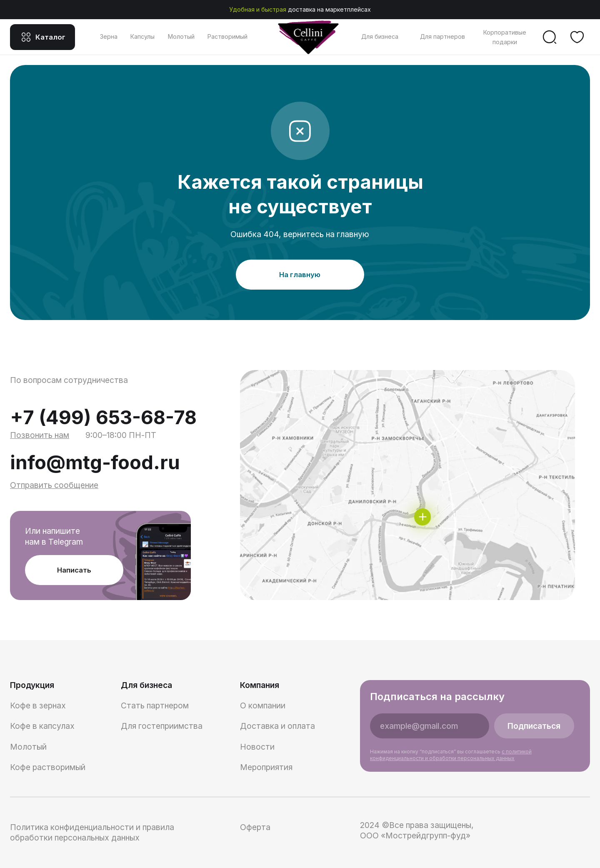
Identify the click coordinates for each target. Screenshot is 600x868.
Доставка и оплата (277, 726)
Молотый (181, 36)
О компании (263, 705)
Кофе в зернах (38, 705)
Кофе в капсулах (42, 726)
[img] (407, 485)
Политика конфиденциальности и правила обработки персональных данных (92, 832)
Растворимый (227, 36)
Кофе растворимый (48, 767)
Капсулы (142, 36)
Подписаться (534, 726)
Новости (257, 747)
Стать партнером (155, 705)
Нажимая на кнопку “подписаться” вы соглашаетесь (451, 755)
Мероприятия (266, 767)
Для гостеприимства (162, 726)
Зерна (109, 36)
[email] (430, 726)
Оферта (255, 827)
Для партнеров (442, 36)
